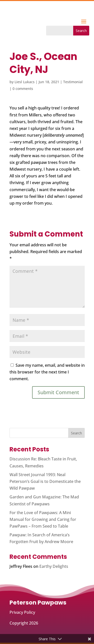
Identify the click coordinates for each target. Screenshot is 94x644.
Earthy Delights (54, 566)
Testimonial (73, 82)
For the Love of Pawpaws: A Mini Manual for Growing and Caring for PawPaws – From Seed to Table (43, 519)
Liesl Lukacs (25, 82)
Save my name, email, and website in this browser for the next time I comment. (47, 372)
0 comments (23, 89)
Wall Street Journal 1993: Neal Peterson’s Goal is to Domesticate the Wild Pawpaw (45, 481)
